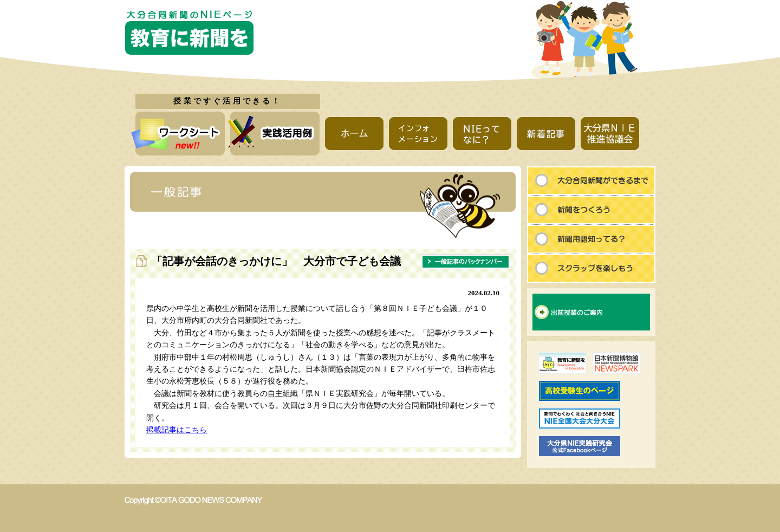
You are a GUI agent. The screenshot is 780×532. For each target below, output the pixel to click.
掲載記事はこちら (177, 430)
